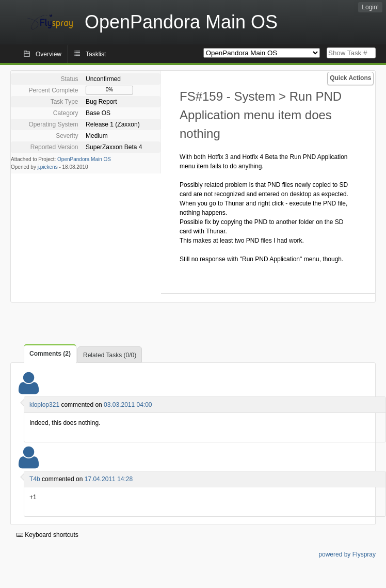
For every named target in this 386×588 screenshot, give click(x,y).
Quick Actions (350, 78)
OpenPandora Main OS (84, 159)
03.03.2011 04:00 (128, 405)
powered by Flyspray (347, 554)
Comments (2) (50, 354)
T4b (35, 479)
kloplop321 (44, 405)
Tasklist (96, 54)
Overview (49, 54)
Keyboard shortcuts (47, 535)
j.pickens (48, 167)
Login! (370, 7)
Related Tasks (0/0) (110, 355)
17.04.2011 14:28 (109, 479)
